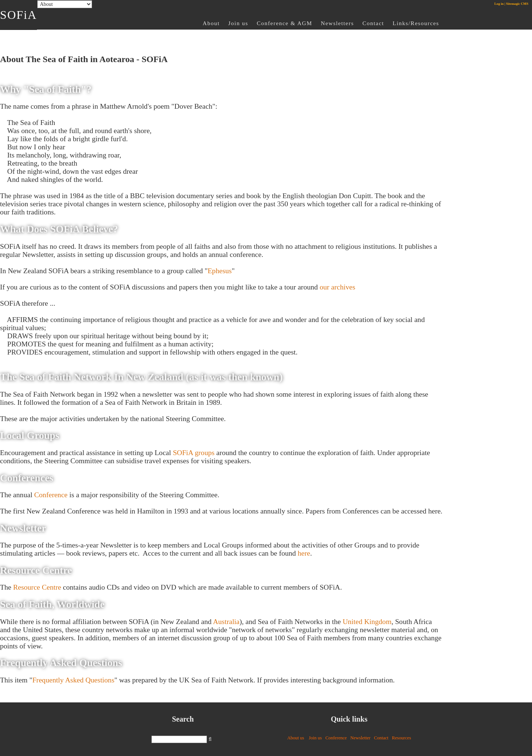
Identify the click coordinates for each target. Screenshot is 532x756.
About (211, 23)
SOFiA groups (194, 453)
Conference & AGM (284, 23)
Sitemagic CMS (517, 4)
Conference (51, 495)
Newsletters (337, 23)
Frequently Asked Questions (73, 680)
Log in (499, 4)
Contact (373, 23)
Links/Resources (416, 23)
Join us (238, 23)
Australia (226, 622)
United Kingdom (367, 622)
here (304, 553)
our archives (337, 287)
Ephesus (220, 271)
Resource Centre (37, 587)
